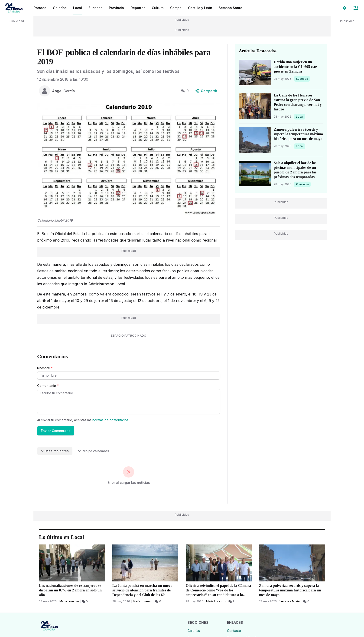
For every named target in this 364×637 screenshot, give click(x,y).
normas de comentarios (110, 420)
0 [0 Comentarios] (185, 91)
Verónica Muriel (290, 601)
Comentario (48, 386)
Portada (40, 8)
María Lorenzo (69, 601)
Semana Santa (231, 8)
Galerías (60, 8)
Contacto (234, 631)
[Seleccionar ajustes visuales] (344, 8)
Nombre (45, 368)
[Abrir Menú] (356, 8)
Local (301, 116)
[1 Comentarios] (231, 601)
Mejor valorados (94, 451)
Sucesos (303, 79)
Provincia (303, 184)
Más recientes (55, 451)
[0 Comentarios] (85, 601)
